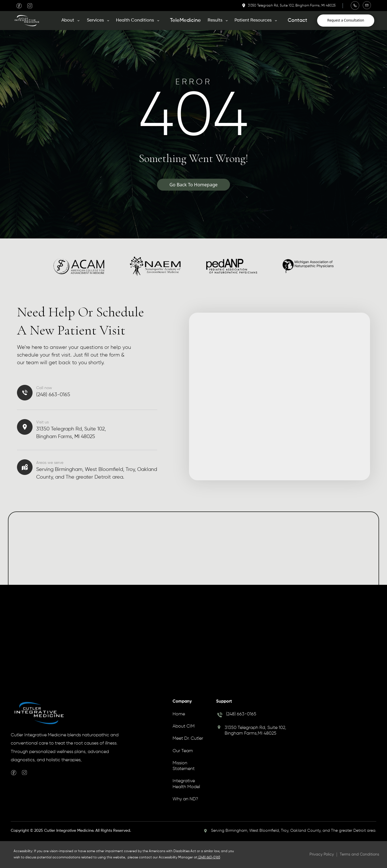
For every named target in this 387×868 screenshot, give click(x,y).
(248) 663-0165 (241, 714)
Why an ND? (185, 799)
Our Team (183, 751)
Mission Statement (184, 766)
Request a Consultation (346, 20)
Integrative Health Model (186, 784)
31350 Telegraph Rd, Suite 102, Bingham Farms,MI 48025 (255, 731)
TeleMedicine (185, 20)
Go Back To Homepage (193, 185)
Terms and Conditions (359, 854)
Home (179, 714)
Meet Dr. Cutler (188, 739)
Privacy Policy (322, 854)
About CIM (184, 726)
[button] (72, 20)
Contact (297, 20)
